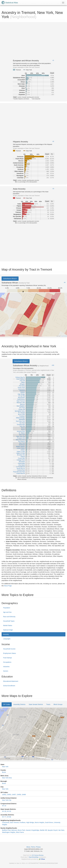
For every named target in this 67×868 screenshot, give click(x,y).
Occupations (7, 662)
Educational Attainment (11, 681)
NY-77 (4, 817)
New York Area (7, 778)
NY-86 (9, 817)
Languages (7, 639)
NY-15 (4, 806)
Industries (6, 667)
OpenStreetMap (34, 857)
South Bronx (49, 822)
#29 (53, 365)
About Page (8, 586)
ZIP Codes (7, 704)
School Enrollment (9, 686)
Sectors (6, 671)
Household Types (9, 621)
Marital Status (8, 625)
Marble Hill (43, 830)
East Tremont (14, 822)
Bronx (4, 772)
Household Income (9, 649)
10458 (19, 795)
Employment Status (9, 653)
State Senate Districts (36, 704)
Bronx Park (21, 830)
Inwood (28, 830)
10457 (14, 795)
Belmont (14, 830)
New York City (7, 800)
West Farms (20, 832)
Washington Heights (9, 832)
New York (5, 767)
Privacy (38, 847)
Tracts (48, 704)
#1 (53, 60)
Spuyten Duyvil (52, 830)
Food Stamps (7, 658)
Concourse (6, 822)
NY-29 (4, 811)
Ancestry (6, 634)
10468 (24, 795)
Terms (33, 847)
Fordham (23, 822)
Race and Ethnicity (9, 617)
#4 (65, 282)
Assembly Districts (19, 704)
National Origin (8, 630)
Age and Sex (7, 612)
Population (7, 608)
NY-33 (9, 811)
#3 (53, 189)
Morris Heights (39, 822)
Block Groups (58, 704)
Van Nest (61, 830)
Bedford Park (6, 830)
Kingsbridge (35, 830)
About (28, 847)
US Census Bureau (38, 855)
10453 (9, 795)
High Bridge (30, 822)
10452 (4, 795)
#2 (53, 141)
